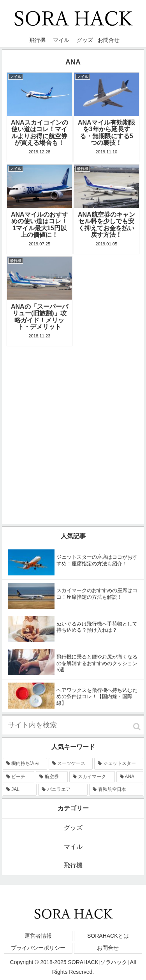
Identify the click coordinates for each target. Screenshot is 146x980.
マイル (73, 847)
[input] (73, 725)
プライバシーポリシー (38, 948)
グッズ (73, 828)
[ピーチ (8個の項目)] (18, 777)
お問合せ (108, 948)
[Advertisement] (73, 421)
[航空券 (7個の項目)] (52, 777)
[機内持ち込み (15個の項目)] (25, 764)
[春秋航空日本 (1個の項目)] (116, 790)
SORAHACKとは (108, 936)
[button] (137, 727)
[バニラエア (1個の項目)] (63, 790)
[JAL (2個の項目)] (20, 790)
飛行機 (73, 865)
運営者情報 (38, 936)
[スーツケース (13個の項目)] (71, 764)
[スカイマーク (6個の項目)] (92, 777)
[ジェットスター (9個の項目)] (119, 764)
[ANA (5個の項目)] (130, 777)
